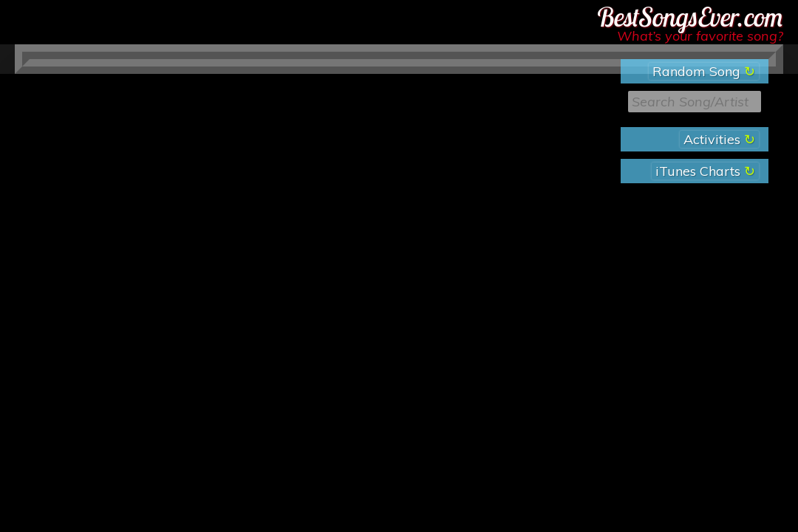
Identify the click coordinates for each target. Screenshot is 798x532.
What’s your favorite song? (700, 36)
